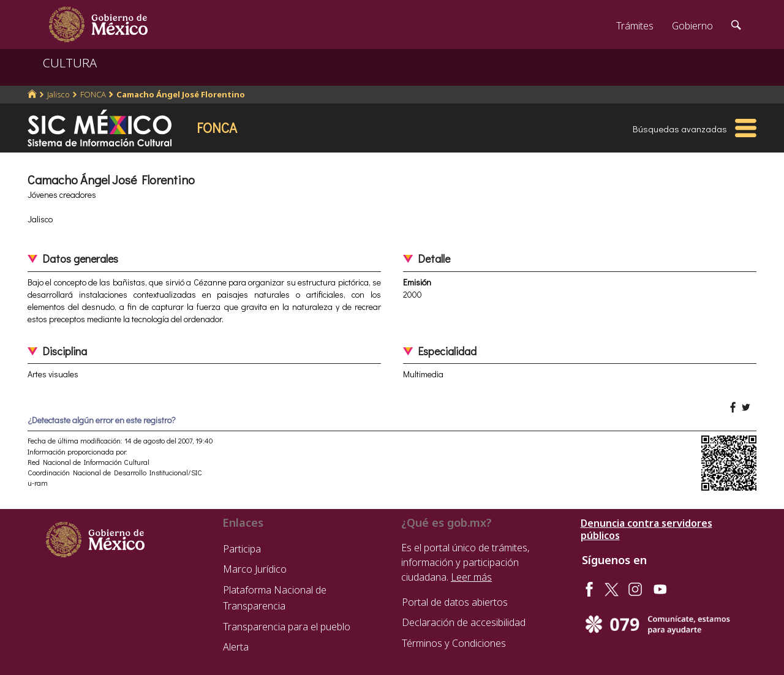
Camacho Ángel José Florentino (181, 94)
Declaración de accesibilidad (464, 622)
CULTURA (70, 63)
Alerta (236, 647)
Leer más (471, 577)
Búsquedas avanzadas (680, 129)
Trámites (635, 26)
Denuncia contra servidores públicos (646, 529)
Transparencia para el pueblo (287, 627)
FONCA (93, 94)
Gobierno (692, 26)
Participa (242, 549)
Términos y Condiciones (454, 643)
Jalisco (58, 94)
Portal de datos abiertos (455, 602)
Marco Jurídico (255, 569)
